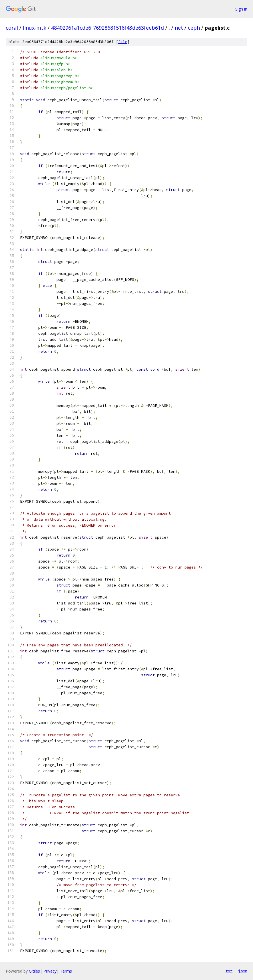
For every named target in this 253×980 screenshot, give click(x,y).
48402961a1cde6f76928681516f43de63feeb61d (108, 28)
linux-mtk (35, 28)
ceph (194, 28)
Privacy (50, 971)
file (123, 42)
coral (12, 28)
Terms (66, 971)
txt (229, 971)
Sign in (241, 9)
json (243, 971)
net (179, 28)
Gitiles (34, 971)
